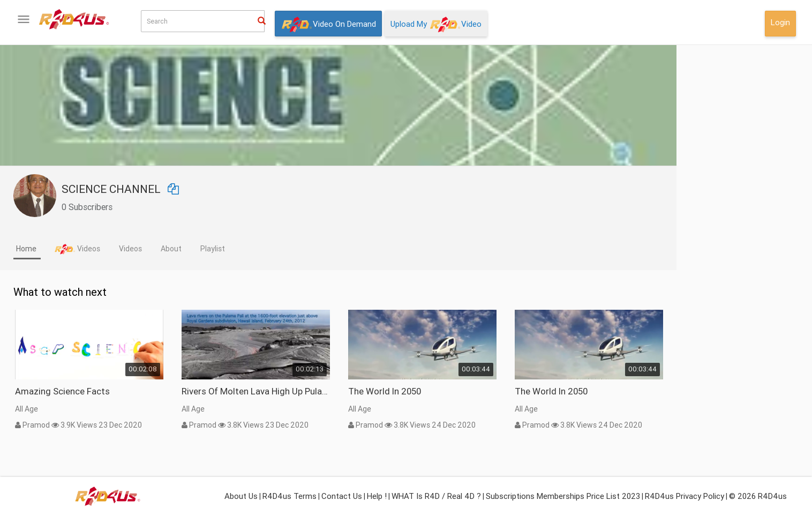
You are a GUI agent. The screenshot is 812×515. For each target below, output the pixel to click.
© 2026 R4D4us (758, 496)
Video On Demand (328, 25)
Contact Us (342, 496)
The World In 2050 (502, 391)
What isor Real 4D (59, 349)
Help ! (377, 496)
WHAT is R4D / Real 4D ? (436, 496)
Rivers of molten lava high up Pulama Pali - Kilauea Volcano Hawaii (374, 391)
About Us (241, 496)
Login (780, 22)
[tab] (145, 250)
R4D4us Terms (290, 496)
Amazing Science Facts (180, 391)
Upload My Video (436, 25)
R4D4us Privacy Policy (685, 496)
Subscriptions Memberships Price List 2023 (563, 496)
